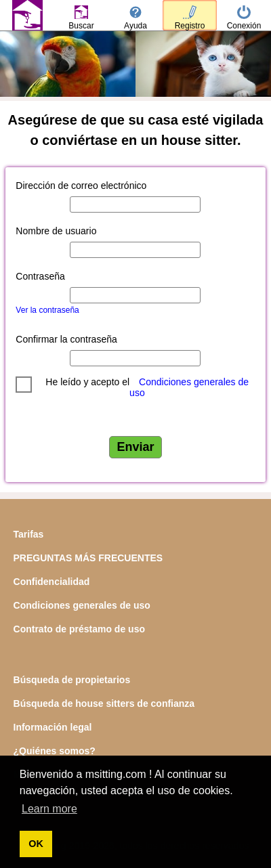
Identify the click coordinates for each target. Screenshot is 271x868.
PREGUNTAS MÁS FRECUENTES (88, 558)
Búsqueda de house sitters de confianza (104, 703)
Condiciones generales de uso (189, 388)
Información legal (53, 727)
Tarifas (29, 534)
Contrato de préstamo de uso (79, 629)
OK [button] (36, 844)
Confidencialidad (52, 582)
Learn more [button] (49, 809)
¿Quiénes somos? (55, 751)
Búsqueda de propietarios (72, 680)
